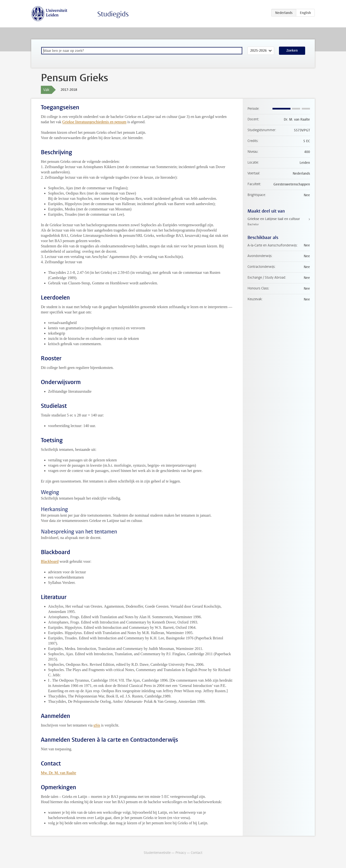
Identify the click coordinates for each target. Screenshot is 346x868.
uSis (97, 725)
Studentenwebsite (157, 853)
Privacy (181, 853)
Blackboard (50, 561)
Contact (197, 853)
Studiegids (113, 14)
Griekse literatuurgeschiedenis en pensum (94, 122)
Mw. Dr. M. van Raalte (59, 773)
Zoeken (292, 51)
